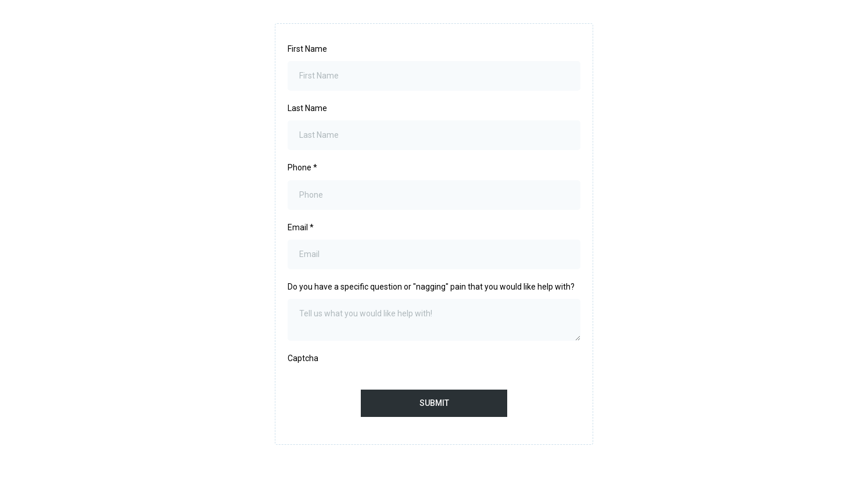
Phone (302, 167)
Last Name (307, 108)
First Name (307, 49)
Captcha (303, 358)
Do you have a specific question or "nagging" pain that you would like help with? (431, 287)
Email (301, 227)
